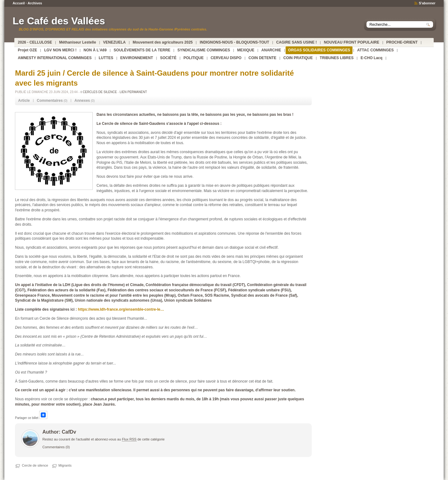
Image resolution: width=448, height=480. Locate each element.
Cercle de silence (35, 465)
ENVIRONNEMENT (137, 58)
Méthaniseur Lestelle (78, 42)
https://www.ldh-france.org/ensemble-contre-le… (121, 309)
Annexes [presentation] (82, 101)
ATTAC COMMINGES (376, 50)
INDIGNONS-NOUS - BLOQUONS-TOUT (234, 42)
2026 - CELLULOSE (35, 42)
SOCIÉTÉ (168, 58)
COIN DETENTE (262, 58)
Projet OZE (27, 50)
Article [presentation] (24, 101)
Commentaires (54, 447)
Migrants (65, 465)
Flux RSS (129, 439)
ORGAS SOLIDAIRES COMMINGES (319, 50)
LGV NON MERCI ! (60, 50)
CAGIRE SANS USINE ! (297, 42)
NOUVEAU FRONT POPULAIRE (352, 42)
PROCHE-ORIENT (402, 42)
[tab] (24, 101)
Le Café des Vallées (59, 21)
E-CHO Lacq (371, 58)
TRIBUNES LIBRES (337, 58)
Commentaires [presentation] (50, 101)
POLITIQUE (194, 58)
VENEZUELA (114, 42)
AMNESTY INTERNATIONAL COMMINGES (55, 58)
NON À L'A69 (95, 50)
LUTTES (106, 58)
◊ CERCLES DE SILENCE (98, 92)
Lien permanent (133, 92)
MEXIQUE (246, 50)
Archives (35, 3)
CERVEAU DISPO (226, 58)
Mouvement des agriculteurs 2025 (163, 42)
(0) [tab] (52, 101)
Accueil (19, 3)
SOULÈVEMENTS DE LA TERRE (142, 50)
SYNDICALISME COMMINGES (204, 50)
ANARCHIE (271, 50)
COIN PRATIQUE (298, 58)
